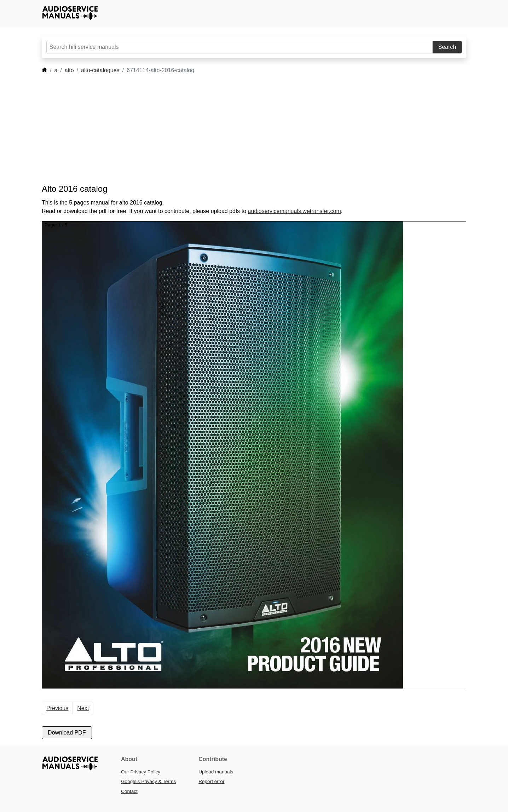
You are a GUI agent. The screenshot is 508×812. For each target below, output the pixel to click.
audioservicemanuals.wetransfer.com (295, 211)
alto (69, 70)
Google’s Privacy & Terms (148, 781)
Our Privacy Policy (141, 772)
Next (83, 708)
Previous (57, 708)
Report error (211, 781)
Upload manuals (216, 772)
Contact (129, 791)
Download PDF (67, 733)
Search (447, 47)
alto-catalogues (100, 70)
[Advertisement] (243, 129)
